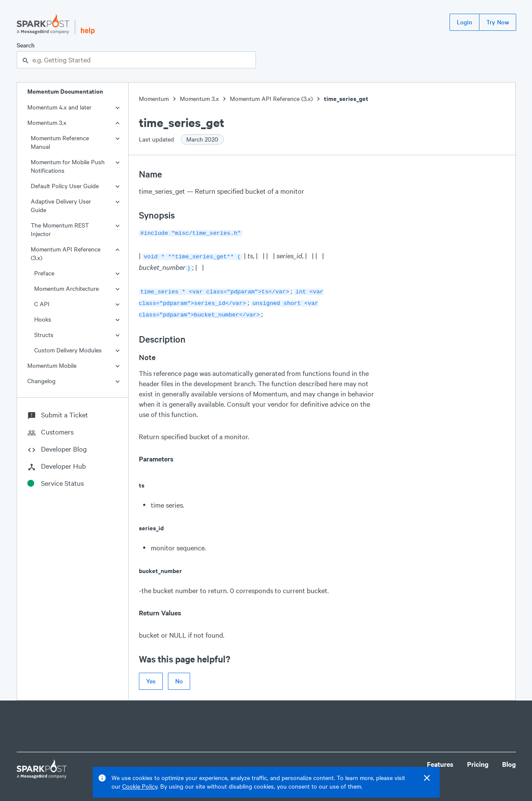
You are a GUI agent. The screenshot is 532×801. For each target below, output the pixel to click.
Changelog (41, 381)
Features (440, 759)
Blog (509, 759)
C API (42, 304)
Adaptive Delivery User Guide (61, 205)
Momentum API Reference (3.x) (66, 253)
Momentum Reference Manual (60, 142)
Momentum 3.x (47, 123)
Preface (44, 273)
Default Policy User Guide (65, 186)
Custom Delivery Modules (68, 350)
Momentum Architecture (66, 288)
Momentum (154, 99)
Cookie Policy (140, 786)
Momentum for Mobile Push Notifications (68, 166)
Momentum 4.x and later (59, 107)
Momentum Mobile (52, 365)
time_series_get (346, 99)
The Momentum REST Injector (60, 229)
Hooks (43, 319)
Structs (44, 335)
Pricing (478, 759)
